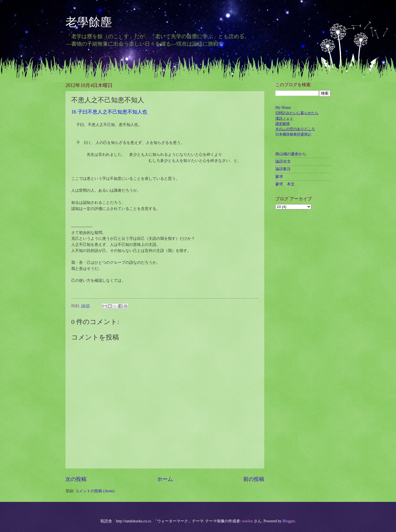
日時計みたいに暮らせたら (297, 113)
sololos (248, 521)
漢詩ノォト (284, 118)
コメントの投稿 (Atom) (95, 491)
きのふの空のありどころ (295, 129)
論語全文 (283, 161)
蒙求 (279, 177)
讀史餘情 (283, 124)
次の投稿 (76, 479)
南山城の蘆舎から (291, 154)
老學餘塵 (94, 22)
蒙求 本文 (285, 184)
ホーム (165, 479)
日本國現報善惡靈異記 (293, 134)
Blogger (289, 521)
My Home (283, 108)
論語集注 (283, 169)
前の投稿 (254, 479)
